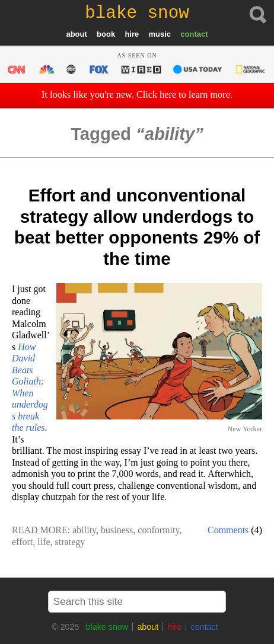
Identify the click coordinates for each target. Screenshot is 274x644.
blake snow (107, 627)
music (160, 34)
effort (22, 542)
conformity (158, 530)
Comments (228, 530)
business (117, 530)
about (76, 34)
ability (84, 530)
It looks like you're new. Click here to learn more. (137, 95)
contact (194, 34)
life (44, 542)
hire (132, 34)
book (106, 34)
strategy (70, 542)
